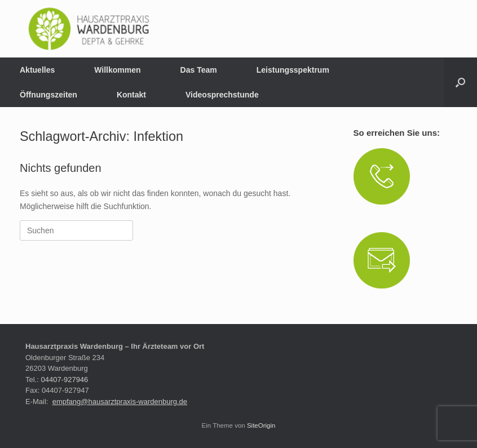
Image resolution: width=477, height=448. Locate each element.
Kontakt (131, 95)
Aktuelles (37, 70)
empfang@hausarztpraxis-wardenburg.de (120, 402)
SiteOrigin (261, 425)
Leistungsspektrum (293, 70)
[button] (460, 82)
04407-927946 (64, 380)
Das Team (199, 70)
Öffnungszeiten (48, 95)
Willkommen (117, 70)
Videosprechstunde (222, 95)
